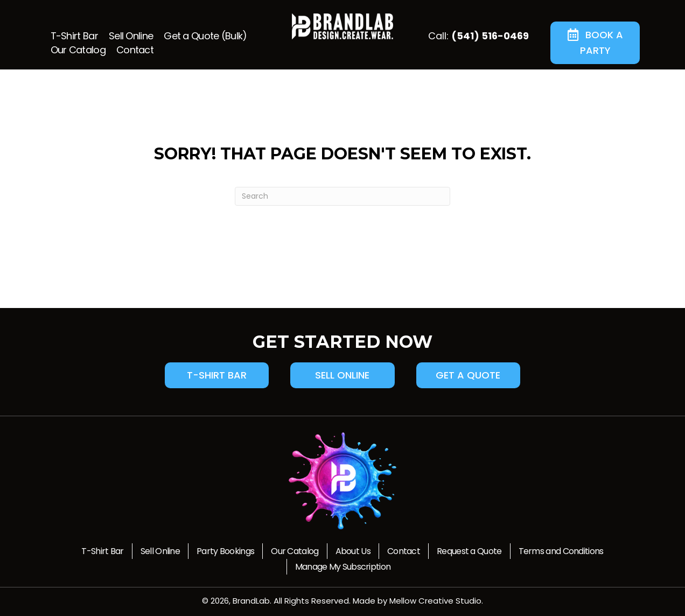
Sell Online (160, 551)
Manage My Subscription (343, 567)
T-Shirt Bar (102, 551)
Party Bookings (225, 551)
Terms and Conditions (561, 551)
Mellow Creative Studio (435, 601)
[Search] (342, 196)
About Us (353, 551)
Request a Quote (469, 551)
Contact (404, 551)
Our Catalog (295, 551)
